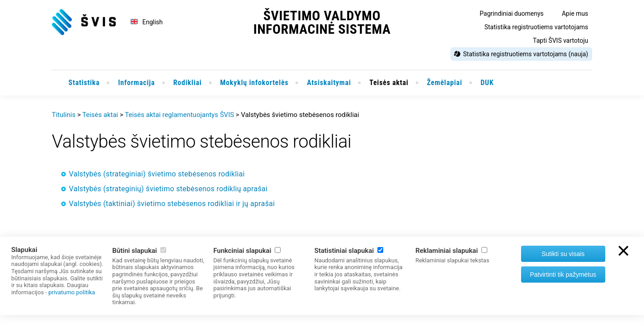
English (152, 22)
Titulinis (64, 115)
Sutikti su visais (563, 254)
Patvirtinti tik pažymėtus (563, 274)
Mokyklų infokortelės (254, 83)
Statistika (84, 83)
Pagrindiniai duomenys (512, 13)
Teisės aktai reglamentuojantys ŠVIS (179, 115)
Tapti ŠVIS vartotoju (560, 40)
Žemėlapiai (445, 83)
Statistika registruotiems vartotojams (536, 27)
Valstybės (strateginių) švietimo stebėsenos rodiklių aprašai (168, 189)
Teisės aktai (389, 83)
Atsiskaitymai (329, 83)
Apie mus (575, 13)
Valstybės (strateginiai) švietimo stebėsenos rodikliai (157, 174)
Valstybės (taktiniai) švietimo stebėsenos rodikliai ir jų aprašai (172, 204)
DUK (487, 83)
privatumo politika (72, 292)
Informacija (136, 83)
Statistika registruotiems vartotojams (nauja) (526, 54)
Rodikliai (188, 83)
